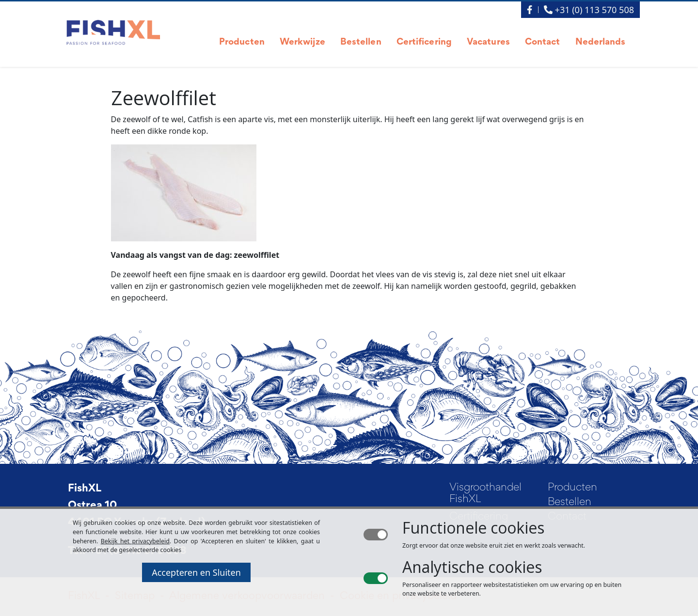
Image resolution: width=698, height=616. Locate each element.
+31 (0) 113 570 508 (589, 10)
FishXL (85, 489)
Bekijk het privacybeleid (135, 541)
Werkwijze (302, 42)
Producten (242, 42)
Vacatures (488, 42)
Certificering (424, 42)
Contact (543, 42)
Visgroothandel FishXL (485, 494)
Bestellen (361, 42)
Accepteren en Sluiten (196, 572)
